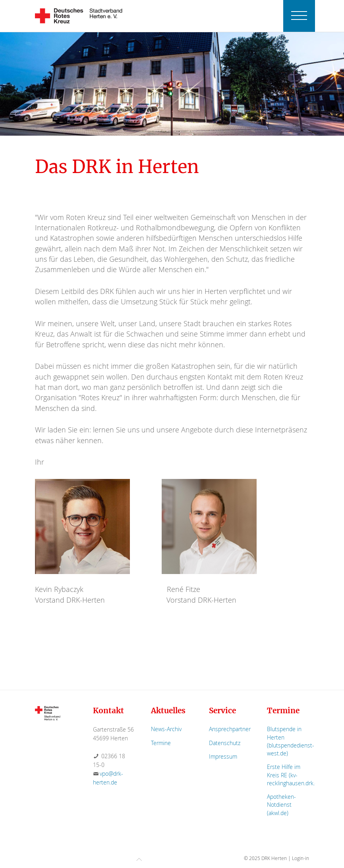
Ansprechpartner (230, 729)
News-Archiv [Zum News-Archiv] (166, 729)
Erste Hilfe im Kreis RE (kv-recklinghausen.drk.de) (295, 775)
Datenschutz (225, 743)
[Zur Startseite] (48, 712)
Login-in (301, 858)
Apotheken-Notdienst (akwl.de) (281, 805)
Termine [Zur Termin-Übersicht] (161, 743)
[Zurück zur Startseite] (79, 16)
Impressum (223, 756)
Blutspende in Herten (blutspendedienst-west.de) (291, 741)
